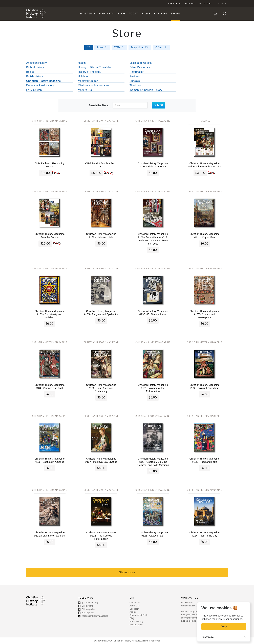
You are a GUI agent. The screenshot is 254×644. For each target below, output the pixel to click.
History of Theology (90, 72)
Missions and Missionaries (94, 86)
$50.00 (96, 173)
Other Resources (140, 67)
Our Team (134, 609)
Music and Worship (141, 63)
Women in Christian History (146, 90)
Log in (222, 4)
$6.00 (153, 173)
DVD (119, 47)
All (89, 47)
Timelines (135, 86)
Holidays (83, 76)
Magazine (88, 14)
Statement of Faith (138, 615)
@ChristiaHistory (88, 603)
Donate (190, 4)
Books (30, 72)
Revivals (135, 76)
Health (82, 63)
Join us (133, 612)
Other (161, 47)
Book (102, 47)
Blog (122, 14)
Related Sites (136, 625)
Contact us (135, 602)
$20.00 (200, 173)
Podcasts (106, 14)
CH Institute (86, 606)
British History (35, 76)
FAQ (132, 618)
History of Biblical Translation (95, 67)
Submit (158, 105)
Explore (161, 14)
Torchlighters (86, 613)
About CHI (205, 4)
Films (146, 14)
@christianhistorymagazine (93, 616)
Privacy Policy (136, 621)
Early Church (34, 90)
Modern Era (85, 90)
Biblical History (35, 67)
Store (176, 14)
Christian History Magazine (43, 81)
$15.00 (45, 173)
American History (36, 63)
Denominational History (40, 86)
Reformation (137, 72)
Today (133, 14)
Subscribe (175, 4)
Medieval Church (88, 81)
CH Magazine (87, 609)
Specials (135, 81)
